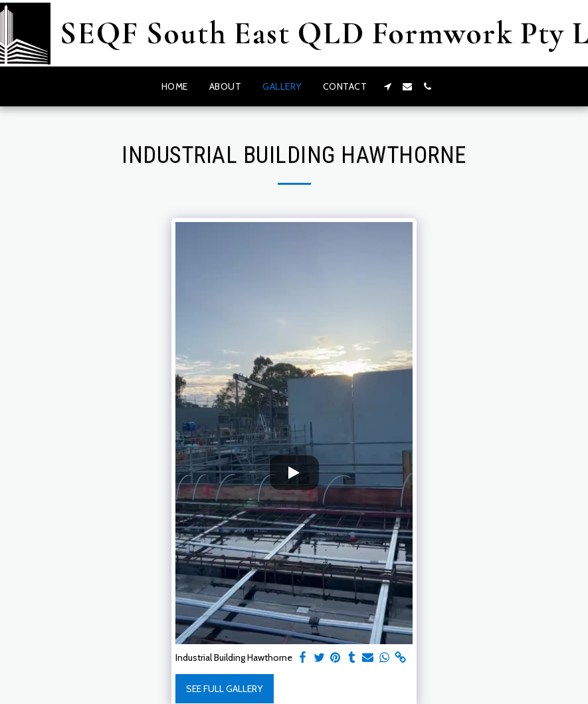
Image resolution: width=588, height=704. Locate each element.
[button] (387, 86)
